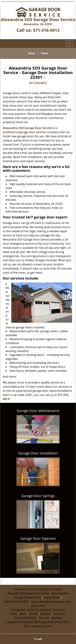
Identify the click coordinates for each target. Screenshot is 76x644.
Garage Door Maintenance (38, 411)
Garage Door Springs (38, 496)
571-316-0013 (46, 30)
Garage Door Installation (38, 453)
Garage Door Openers (38, 539)
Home (31, 53)
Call (38, 639)
